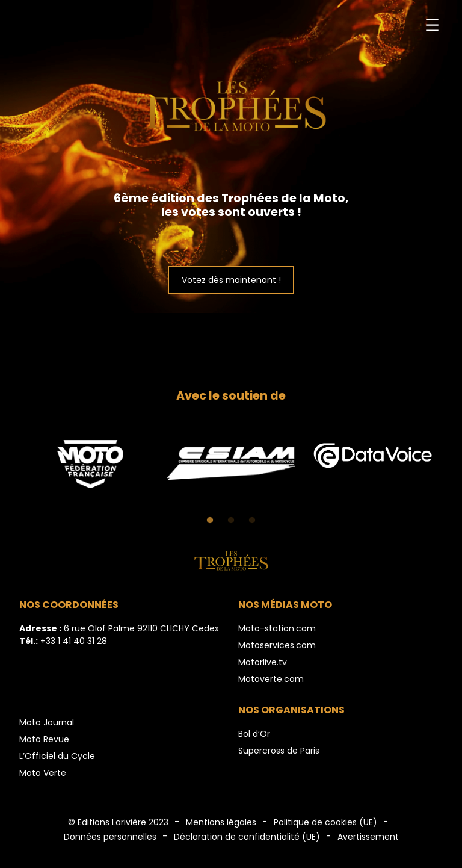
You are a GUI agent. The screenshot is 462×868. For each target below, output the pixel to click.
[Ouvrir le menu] (432, 25)
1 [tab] (210, 521)
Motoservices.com (277, 645)
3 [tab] (252, 521)
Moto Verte (43, 773)
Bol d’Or (254, 734)
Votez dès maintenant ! (231, 280)
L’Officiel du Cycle (57, 756)
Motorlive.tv (263, 662)
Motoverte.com (271, 679)
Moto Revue (44, 739)
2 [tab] (231, 521)
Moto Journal (47, 722)
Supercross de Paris (279, 751)
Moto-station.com (277, 628)
